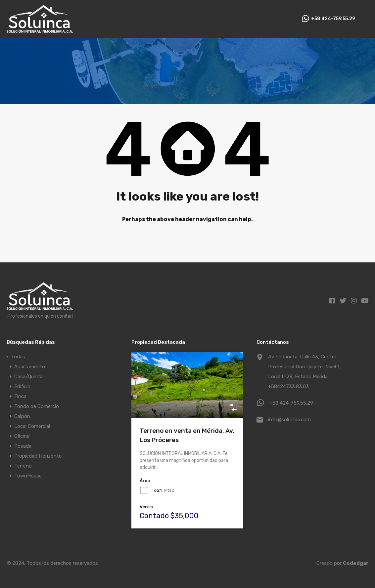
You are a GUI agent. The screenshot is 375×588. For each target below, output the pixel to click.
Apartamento (30, 367)
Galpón (22, 416)
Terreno (23, 466)
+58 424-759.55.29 (333, 19)
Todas (18, 357)
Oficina (22, 436)
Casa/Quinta (28, 377)
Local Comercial (32, 426)
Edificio (22, 386)
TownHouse (28, 476)
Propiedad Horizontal (38, 456)
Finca (20, 396)
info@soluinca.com (289, 420)
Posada (23, 446)
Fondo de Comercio (37, 406)
